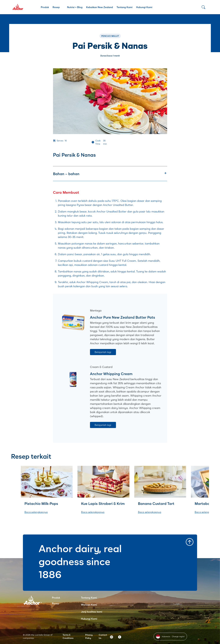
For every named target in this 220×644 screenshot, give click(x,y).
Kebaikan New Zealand (100, 7)
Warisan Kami (89, 605)
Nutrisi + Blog (75, 7)
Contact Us (103, 636)
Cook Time (98, 142)
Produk (45, 7)
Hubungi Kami (144, 7)
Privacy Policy (89, 636)
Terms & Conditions (68, 636)
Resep (56, 7)
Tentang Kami (125, 7)
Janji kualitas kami (92, 612)
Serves (60, 141)
